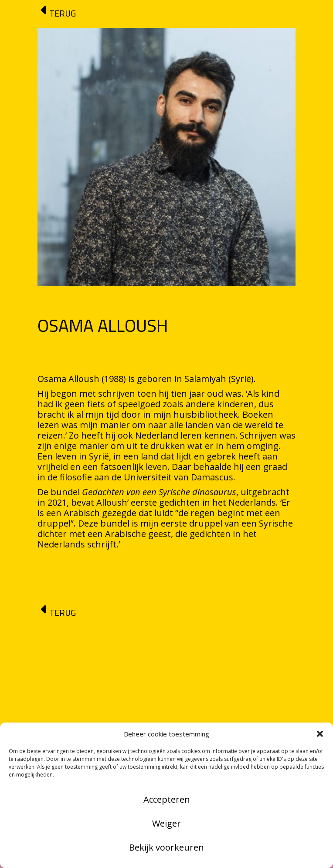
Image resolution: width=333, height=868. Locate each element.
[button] (320, 734)
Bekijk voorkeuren (166, 847)
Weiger (166, 823)
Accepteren (167, 799)
